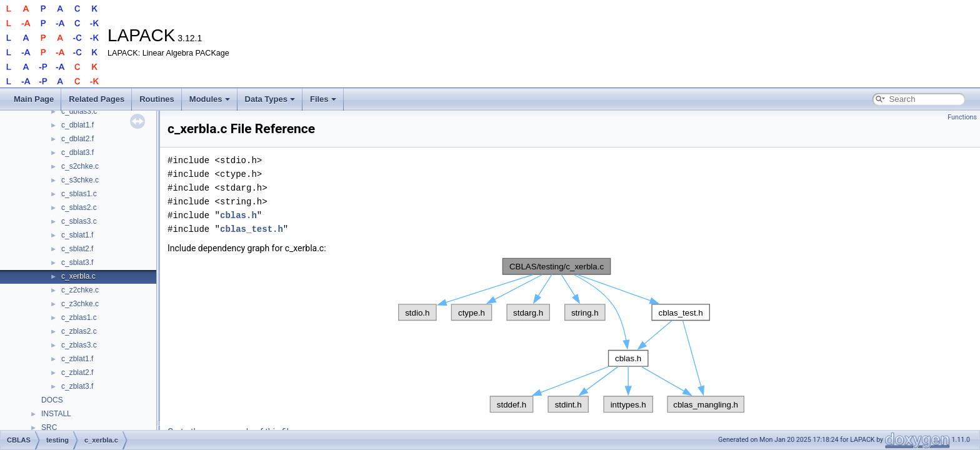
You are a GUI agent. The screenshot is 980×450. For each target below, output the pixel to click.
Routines (157, 99)
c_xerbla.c (78, 276)
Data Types (270, 99)
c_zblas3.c (79, 345)
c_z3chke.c (80, 304)
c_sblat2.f (77, 249)
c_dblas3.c (79, 111)
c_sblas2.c (79, 207)
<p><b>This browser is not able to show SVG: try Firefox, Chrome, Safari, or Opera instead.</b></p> (571, 336)
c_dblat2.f (77, 139)
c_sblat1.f (77, 235)
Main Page (34, 99)
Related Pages (97, 99)
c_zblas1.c (79, 317)
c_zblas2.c (79, 331)
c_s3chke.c (80, 180)
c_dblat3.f (77, 152)
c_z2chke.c (80, 290)
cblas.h (238, 215)
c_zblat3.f (77, 386)
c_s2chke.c (80, 166)
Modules (210, 99)
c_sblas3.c (79, 221)
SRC (49, 427)
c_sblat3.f (77, 262)
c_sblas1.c (79, 194)
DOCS (52, 400)
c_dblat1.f (77, 125)
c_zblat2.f (77, 372)
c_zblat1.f (77, 359)
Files (323, 99)
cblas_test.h (252, 229)
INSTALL (56, 414)
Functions (962, 117)
